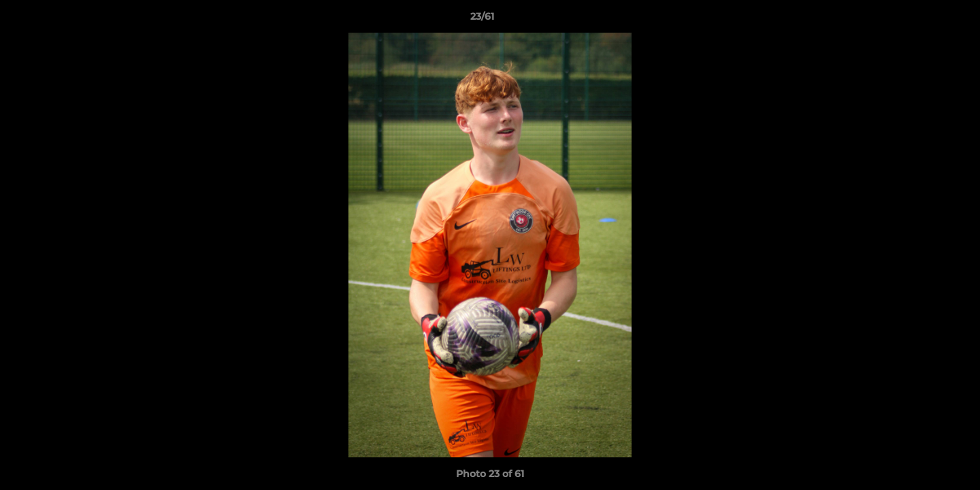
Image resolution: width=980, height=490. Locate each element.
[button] (923, 20)
